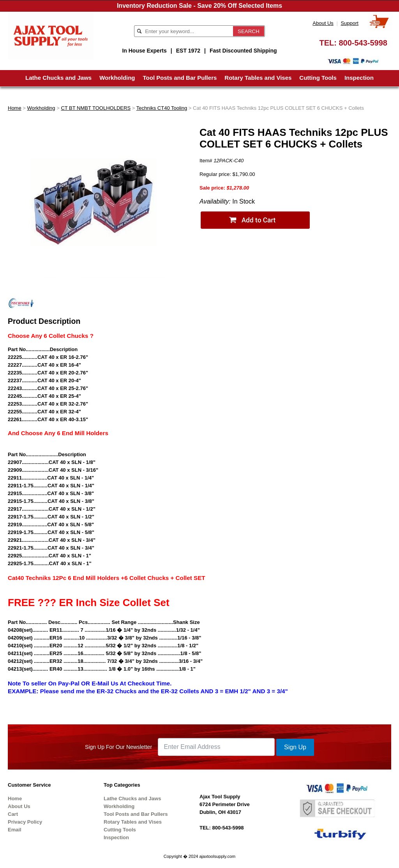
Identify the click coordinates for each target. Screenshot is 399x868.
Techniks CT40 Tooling (162, 108)
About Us (323, 23)
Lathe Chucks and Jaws (58, 78)
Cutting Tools (318, 78)
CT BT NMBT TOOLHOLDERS (96, 108)
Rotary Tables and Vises (258, 78)
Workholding (117, 78)
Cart (13, 814)
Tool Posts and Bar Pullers (180, 78)
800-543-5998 (363, 43)
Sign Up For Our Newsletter (118, 747)
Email (15, 830)
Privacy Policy (25, 822)
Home (15, 108)
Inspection (359, 78)
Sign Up (295, 747)
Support (350, 23)
